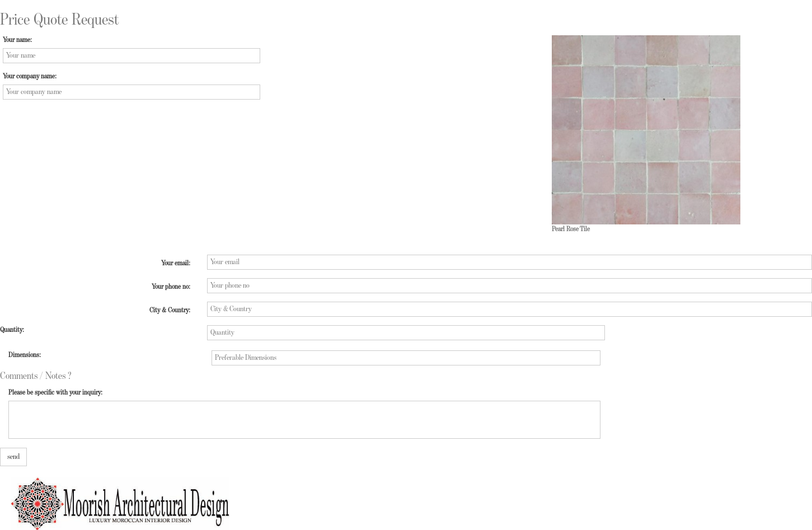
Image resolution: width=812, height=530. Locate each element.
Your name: (17, 40)
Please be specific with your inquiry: (55, 393)
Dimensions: (25, 355)
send (13, 457)
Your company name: (30, 76)
